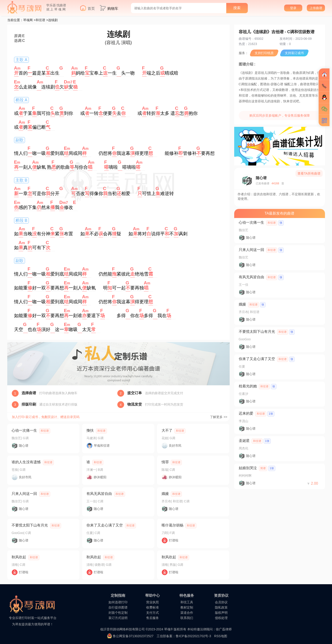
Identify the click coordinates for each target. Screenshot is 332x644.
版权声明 (221, 613)
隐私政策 (221, 607)
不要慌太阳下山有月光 (30, 525)
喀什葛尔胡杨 (172, 525)
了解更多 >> (219, 417)
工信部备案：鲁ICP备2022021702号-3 (184, 636)
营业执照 (152, 602)
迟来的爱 (246, 413)
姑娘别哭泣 (248, 468)
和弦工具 (187, 602)
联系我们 (187, 618)
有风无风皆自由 (99, 494)
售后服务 (152, 618)
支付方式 (152, 613)
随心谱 (261, 178)
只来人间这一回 (24, 494)
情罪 (165, 462)
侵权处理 (221, 618)
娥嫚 (165, 494)
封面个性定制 (118, 613)
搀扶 (90, 430)
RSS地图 (221, 636)
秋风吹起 (19, 557)
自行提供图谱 (118, 607)
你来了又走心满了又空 (105, 525)
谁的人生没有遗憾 (26, 462)
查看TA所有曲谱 (309, 173)
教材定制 (187, 607)
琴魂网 (28, 20)
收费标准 (152, 607)
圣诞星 (244, 441)
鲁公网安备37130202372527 (133, 636)
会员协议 (221, 602)
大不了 (167, 430)
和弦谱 (40, 20)
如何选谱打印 (118, 602)
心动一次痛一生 (24, 430)
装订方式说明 (118, 618)
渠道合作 (187, 613)
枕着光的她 (248, 386)
